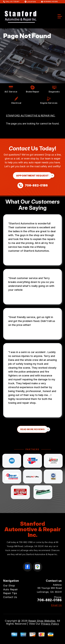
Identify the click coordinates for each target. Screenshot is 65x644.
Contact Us (10, 597)
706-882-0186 (26, 542)
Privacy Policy (50, 624)
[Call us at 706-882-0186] (33, 185)
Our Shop (9, 586)
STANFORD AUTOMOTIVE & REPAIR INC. (31, 116)
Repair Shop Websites (42, 621)
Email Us (56, 605)
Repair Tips (10, 593)
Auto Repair (11, 589)
